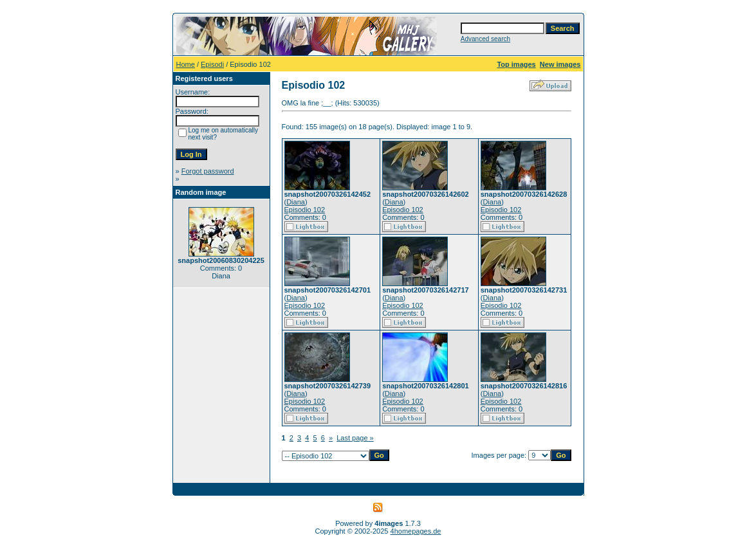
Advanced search (485, 39)
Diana (296, 202)
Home (186, 64)
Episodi (212, 64)
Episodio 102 (305, 210)
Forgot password (208, 171)
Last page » (355, 438)
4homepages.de (416, 531)
